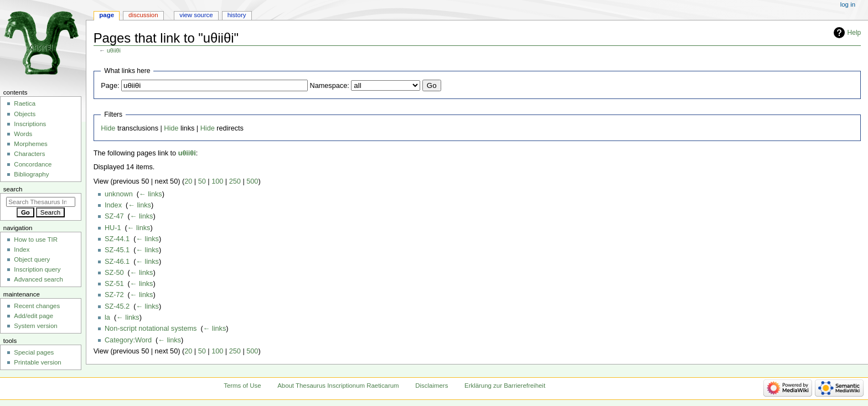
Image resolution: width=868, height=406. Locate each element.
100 (217, 181)
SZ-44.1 (117, 239)
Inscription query (37, 269)
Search (13, 189)
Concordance (33, 164)
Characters (29, 154)
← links (151, 194)
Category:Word (128, 340)
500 (252, 181)
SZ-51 (114, 284)
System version (35, 326)
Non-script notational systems (151, 329)
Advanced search (38, 279)
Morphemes (30, 144)
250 (235, 181)
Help (854, 33)
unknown (119, 194)
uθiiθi (114, 50)
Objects (25, 114)
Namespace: (330, 86)
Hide (108, 128)
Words (23, 134)
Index (113, 205)
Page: (110, 86)
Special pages (34, 352)
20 (188, 181)
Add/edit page (33, 316)
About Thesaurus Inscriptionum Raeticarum (338, 386)
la (107, 317)
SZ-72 (114, 295)
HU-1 (113, 228)
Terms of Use (242, 386)
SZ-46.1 (117, 262)
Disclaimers (432, 386)
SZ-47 (114, 216)
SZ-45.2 (117, 306)
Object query (32, 259)
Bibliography (31, 174)
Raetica (25, 103)
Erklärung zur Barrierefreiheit (505, 386)
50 (202, 181)
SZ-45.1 (117, 250)
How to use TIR (36, 240)
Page (107, 15)
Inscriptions (30, 124)
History (237, 15)
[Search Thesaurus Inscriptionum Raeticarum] (41, 202)
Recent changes (37, 306)
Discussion (143, 15)
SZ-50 (114, 273)
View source (196, 15)
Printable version (37, 362)
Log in (848, 4)
